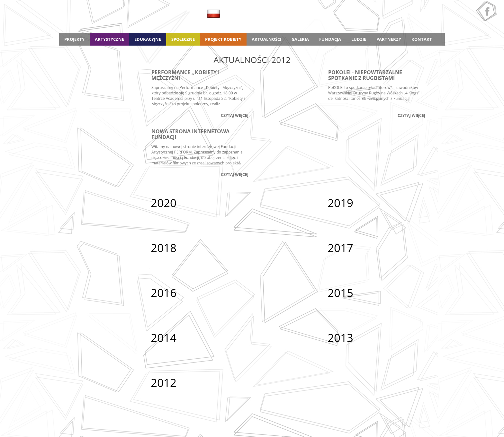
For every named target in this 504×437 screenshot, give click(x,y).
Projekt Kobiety (223, 39)
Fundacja (330, 39)
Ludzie (359, 39)
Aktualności (266, 39)
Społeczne (183, 39)
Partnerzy (389, 39)
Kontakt (422, 39)
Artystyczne (109, 39)
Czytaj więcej (235, 115)
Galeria (300, 39)
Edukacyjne (148, 39)
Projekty (74, 39)
